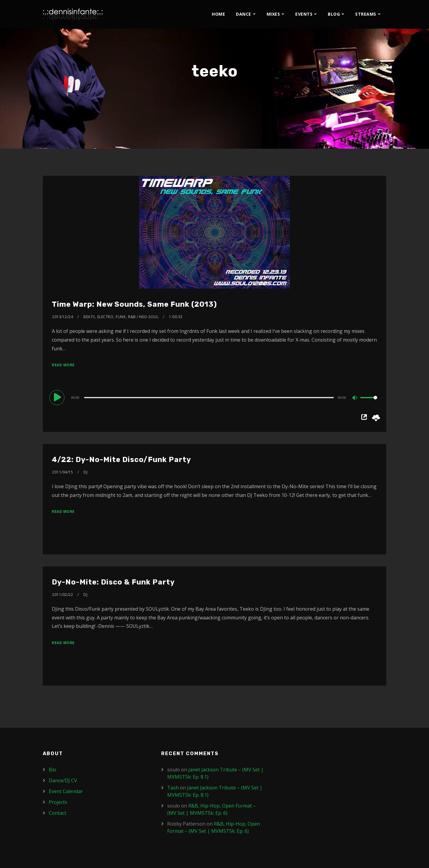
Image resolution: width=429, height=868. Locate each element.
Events (304, 14)
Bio (53, 770)
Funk (121, 317)
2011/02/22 (63, 595)
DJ (85, 472)
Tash (173, 788)
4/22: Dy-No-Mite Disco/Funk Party (121, 460)
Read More (63, 365)
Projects (58, 802)
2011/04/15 (63, 472)
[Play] (58, 397)
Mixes (273, 14)
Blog (334, 14)
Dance (244, 14)
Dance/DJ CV (63, 780)
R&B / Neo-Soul (143, 317)
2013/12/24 (63, 317)
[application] (214, 397)
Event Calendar (66, 791)
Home (218, 14)
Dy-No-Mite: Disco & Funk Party (113, 582)
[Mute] (355, 398)
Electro (105, 317)
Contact (58, 813)
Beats (89, 317)
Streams (366, 14)
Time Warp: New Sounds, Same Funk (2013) (134, 304)
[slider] (209, 398)
